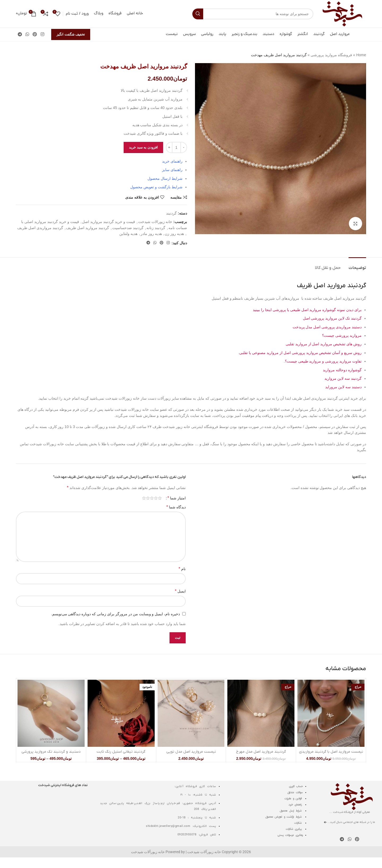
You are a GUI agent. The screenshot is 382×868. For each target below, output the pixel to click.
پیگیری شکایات (294, 829)
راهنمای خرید (296, 805)
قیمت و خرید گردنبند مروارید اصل (108, 222)
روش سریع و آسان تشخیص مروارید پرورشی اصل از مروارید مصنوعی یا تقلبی (300, 353)
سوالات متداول (295, 792)
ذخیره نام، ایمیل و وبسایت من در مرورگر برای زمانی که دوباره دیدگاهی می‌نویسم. (116, 614)
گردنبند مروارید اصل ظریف (88, 228)
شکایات (298, 823)
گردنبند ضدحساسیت (128, 228)
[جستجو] (253, 14)
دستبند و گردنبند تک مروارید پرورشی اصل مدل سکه (51, 754)
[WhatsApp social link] (27, 34)
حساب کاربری (296, 786)
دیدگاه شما (176, 507)
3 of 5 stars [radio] (152, 498)
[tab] (357, 265)
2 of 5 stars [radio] (156, 498)
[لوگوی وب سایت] (342, 14)
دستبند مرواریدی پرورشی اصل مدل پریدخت (327, 327)
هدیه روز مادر (151, 234)
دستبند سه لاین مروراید (343, 387)
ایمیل (180, 591)
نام (182, 569)
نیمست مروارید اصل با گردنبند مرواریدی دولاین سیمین (331, 754)
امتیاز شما (177, 498)
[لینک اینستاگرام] (42, 34)
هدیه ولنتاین (128, 234)
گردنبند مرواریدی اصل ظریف (40, 228)
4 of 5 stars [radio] (148, 498)
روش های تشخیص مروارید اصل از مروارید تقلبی (324, 344)
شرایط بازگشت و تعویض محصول (284, 817)
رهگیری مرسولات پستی (290, 835)
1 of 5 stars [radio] (160, 498)
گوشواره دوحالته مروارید (342, 370)
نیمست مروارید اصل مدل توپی (191, 752)
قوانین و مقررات (294, 799)
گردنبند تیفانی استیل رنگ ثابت (121, 752)
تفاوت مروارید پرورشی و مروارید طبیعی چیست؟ (323, 361)
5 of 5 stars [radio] (144, 498)
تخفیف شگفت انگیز (71, 34)
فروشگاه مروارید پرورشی (331, 55)
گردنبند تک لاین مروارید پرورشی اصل (332, 318)
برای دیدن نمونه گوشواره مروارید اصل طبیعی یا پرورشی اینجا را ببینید (307, 310)
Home (361, 55)
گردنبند (171, 213)
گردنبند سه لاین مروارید (343, 378)
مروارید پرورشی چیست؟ (342, 335)
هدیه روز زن (174, 234)
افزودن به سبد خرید (143, 147)
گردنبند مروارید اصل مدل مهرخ (261, 752)
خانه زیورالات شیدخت (155, 222)
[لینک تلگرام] (20, 34)
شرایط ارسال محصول (291, 811)
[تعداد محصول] (176, 147)
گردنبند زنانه (156, 228)
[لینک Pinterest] (35, 34)
